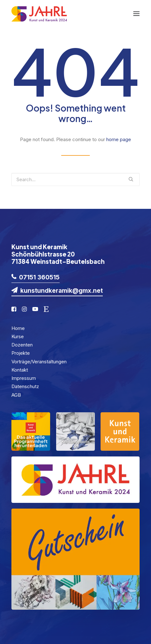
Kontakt (20, 370)
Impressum (24, 378)
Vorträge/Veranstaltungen (39, 362)
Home (18, 328)
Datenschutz (25, 386)
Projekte (21, 353)
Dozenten (22, 345)
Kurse (18, 336)
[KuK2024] (39, 14)
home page (119, 139)
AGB (16, 395)
